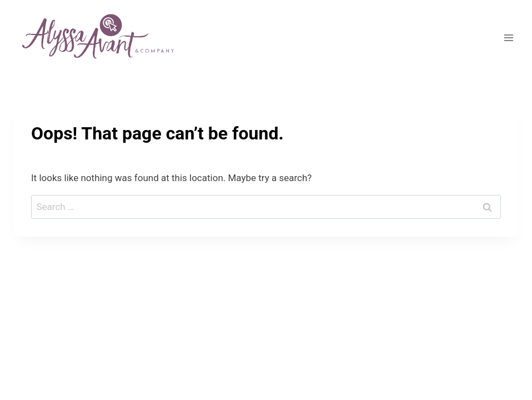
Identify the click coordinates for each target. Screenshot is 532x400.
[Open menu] (508, 38)
